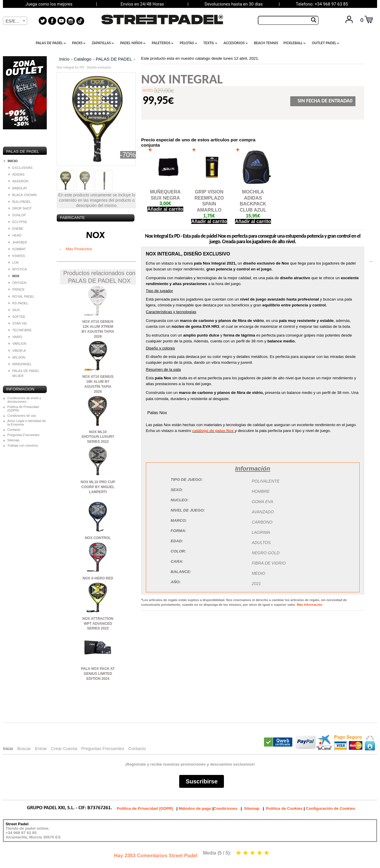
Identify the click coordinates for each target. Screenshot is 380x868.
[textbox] (15, 21)
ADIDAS (16, 174)
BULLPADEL (20, 202)
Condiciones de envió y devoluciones (24, 400)
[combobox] (15, 21)
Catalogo (83, 59)
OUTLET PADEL (326, 43)
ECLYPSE (18, 222)
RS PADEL (18, 303)
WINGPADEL (20, 364)
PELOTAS (189, 43)
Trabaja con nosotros (23, 445)
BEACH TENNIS (266, 43)
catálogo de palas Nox (213, 431)
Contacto (14, 430)
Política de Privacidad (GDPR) (23, 409)
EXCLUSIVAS (20, 168)
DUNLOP (17, 215)
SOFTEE (17, 317)
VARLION (17, 344)
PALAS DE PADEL (51, 43)
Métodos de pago (195, 808)
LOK (13, 263)
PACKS (79, 43)
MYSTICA (18, 269)
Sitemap (13, 440)
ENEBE (16, 229)
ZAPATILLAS (103, 43)
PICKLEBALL (294, 43)
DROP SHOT (20, 208)
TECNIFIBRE (20, 330)
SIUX (14, 310)
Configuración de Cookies (330, 808)
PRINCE (16, 289)
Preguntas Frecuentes (23, 435)
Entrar (41, 748)
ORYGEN (17, 283)
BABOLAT (18, 188)
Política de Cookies (284, 808)
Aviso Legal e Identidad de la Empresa (27, 423)
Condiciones (225, 808)
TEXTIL (210, 43)
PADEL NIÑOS (133, 43)
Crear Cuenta (64, 748)
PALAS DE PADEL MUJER (24, 373)
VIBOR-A (17, 351)
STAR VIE (18, 323)
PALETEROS (163, 43)
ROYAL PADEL (21, 296)
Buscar (24, 748)
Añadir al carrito (165, 209)
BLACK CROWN (22, 195)
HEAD (15, 235)
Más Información (309, 605)
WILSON (17, 357)
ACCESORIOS (236, 43)
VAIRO (15, 337)
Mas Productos (79, 249)
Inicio (64, 59)
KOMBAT (17, 249)
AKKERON (18, 181)
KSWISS (17, 256)
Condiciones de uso (22, 416)
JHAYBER (18, 242)
